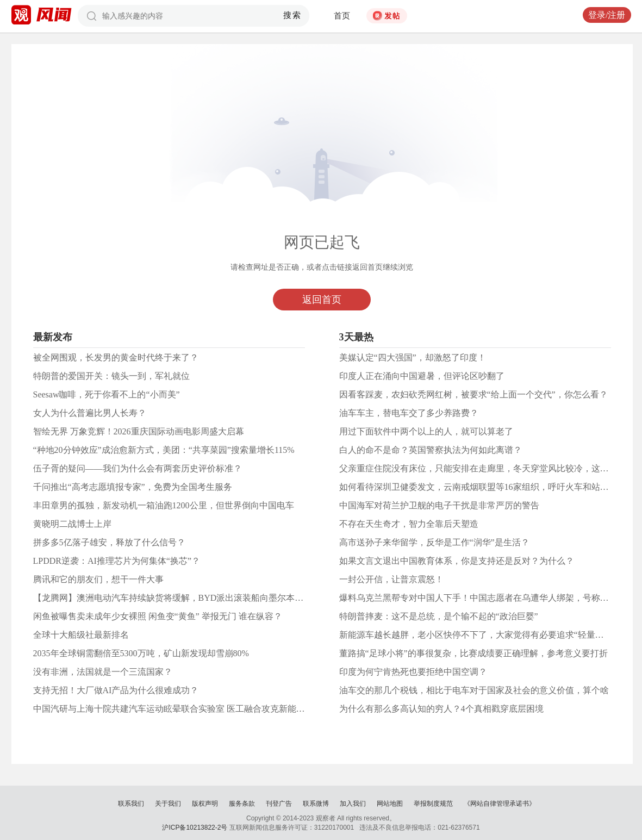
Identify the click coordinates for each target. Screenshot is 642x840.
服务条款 (242, 804)
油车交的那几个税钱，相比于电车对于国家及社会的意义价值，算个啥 (474, 690)
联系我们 (131, 804)
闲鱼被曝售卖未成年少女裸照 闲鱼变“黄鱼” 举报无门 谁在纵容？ (158, 616)
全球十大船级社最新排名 (81, 635)
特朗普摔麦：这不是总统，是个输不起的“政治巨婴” (439, 616)
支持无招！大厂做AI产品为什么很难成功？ (116, 690)
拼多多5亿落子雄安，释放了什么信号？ (109, 542)
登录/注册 (607, 15)
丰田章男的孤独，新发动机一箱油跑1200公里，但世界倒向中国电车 (164, 505)
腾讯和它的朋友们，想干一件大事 (98, 579)
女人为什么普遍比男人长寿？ (90, 413)
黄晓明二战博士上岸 (72, 524)
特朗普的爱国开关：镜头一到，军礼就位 (111, 376)
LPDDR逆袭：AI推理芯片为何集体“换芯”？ (117, 561)
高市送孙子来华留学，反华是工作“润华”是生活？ (434, 542)
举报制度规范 (433, 804)
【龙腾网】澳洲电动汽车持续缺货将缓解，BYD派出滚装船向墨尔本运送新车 (182, 598)
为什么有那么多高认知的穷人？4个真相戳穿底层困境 (441, 709)
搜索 (292, 15)
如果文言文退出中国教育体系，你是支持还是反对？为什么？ (457, 561)
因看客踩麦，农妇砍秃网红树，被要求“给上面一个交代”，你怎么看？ (473, 394)
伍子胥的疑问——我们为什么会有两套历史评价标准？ (138, 468)
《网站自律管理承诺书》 (500, 804)
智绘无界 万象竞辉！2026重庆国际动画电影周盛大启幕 (139, 431)
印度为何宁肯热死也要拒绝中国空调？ (413, 672)
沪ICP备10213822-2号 (195, 827)
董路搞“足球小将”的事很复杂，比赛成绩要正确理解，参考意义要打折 (473, 653)
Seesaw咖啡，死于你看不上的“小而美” (107, 394)
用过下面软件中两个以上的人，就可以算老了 (426, 431)
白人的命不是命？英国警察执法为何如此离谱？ (431, 450)
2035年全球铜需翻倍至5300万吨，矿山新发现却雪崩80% (141, 653)
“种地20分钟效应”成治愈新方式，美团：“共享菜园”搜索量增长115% (164, 450)
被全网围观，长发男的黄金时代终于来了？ (116, 357)
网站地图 (390, 804)
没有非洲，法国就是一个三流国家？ (103, 672)
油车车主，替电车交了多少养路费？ (409, 413)
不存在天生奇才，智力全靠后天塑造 (409, 524)
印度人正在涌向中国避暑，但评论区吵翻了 (422, 376)
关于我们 (168, 804)
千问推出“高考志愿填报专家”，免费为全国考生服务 (133, 487)
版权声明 (205, 804)
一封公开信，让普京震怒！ (391, 579)
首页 (342, 16)
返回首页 (322, 300)
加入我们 (353, 804)
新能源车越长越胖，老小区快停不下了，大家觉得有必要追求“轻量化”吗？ (482, 635)
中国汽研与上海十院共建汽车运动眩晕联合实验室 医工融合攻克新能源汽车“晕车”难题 (199, 709)
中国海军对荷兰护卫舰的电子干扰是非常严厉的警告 (439, 505)
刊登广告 (279, 804)
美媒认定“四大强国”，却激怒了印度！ (413, 357)
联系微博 (316, 804)
